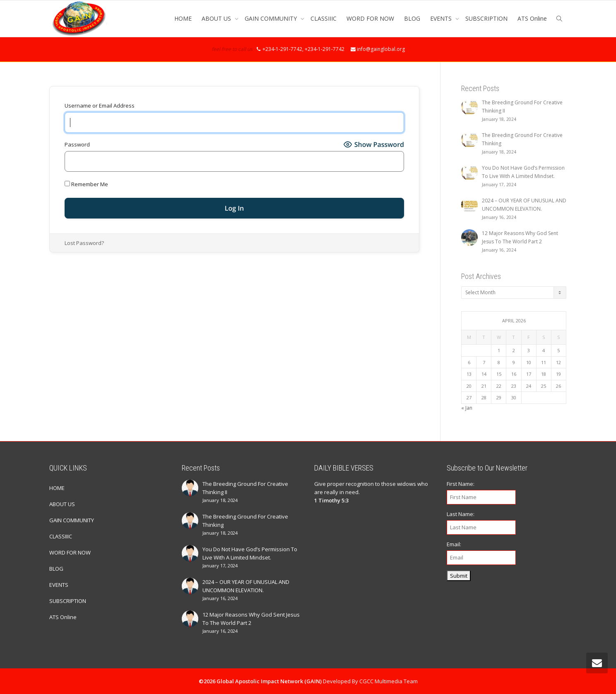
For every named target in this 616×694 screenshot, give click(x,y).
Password (77, 144)
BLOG (412, 18)
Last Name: (461, 514)
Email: (454, 544)
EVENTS (442, 18)
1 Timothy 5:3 (331, 500)
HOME (183, 18)
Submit (459, 576)
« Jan (467, 408)
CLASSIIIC (324, 18)
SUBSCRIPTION (486, 18)
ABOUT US (217, 18)
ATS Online (532, 18)
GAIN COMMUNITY (272, 18)
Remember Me (86, 184)
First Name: (461, 484)
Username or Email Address (100, 106)
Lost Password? (84, 243)
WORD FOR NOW (370, 18)
